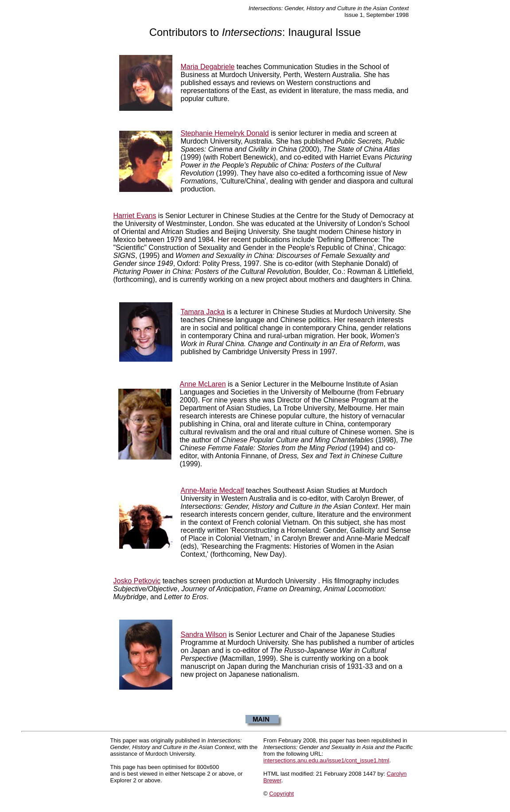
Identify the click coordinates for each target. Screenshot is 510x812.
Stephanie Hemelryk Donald (225, 133)
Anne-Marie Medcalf (212, 490)
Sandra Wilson (204, 634)
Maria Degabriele (208, 67)
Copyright (282, 794)
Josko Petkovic (137, 581)
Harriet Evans (135, 216)
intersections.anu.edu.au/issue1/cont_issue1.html (326, 760)
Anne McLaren (203, 384)
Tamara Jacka (203, 312)
